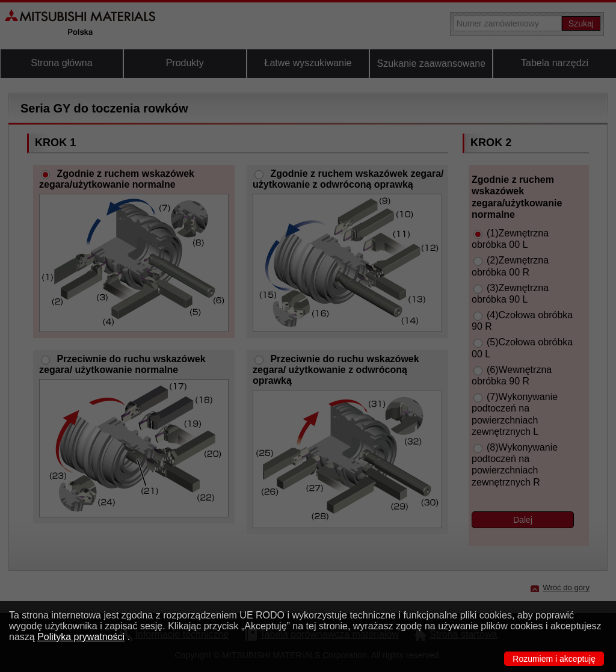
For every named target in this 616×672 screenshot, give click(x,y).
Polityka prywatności (81, 637)
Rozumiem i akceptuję (554, 659)
